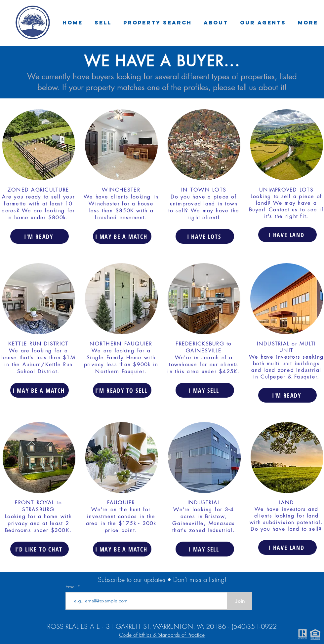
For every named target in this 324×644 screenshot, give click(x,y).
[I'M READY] (40, 236)
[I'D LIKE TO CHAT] (40, 549)
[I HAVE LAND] (287, 235)
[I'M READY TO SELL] (122, 390)
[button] (103, 22)
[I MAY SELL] (205, 390)
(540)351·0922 (254, 626)
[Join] (240, 601)
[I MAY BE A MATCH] (122, 236)
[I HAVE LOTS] (205, 236)
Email (72, 587)
